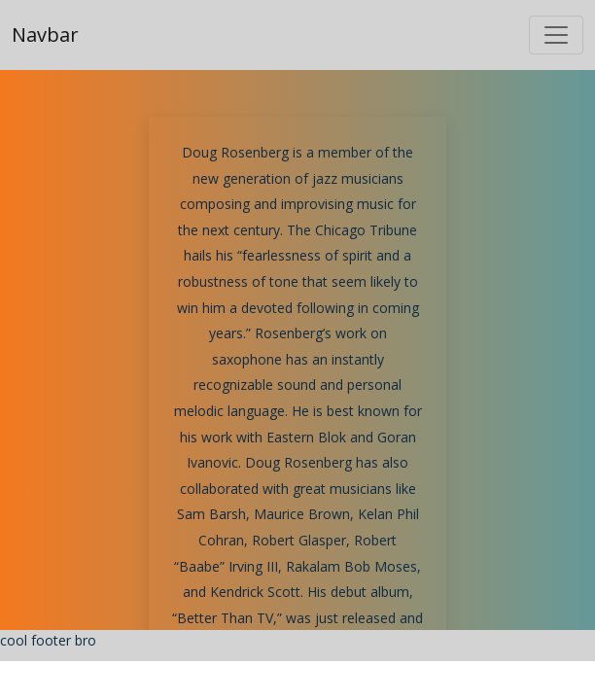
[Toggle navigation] (556, 35)
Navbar (45, 35)
